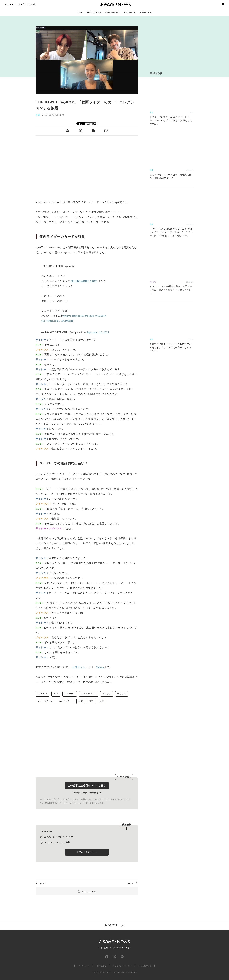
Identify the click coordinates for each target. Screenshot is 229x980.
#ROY (93, 281)
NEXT (130, 883)
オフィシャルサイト (87, 852)
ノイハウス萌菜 (45, 701)
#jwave (67, 316)
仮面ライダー (66, 701)
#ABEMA (101, 316)
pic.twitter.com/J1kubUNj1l (57, 321)
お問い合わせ (101, 966)
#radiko (90, 316)
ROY (56, 694)
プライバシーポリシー (122, 966)
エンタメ (107, 694)
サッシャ (122, 694)
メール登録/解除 (145, 966)
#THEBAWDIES (80, 281)
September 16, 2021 (98, 332)
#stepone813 (79, 316)
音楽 (102, 701)
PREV (43, 883)
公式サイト (79, 667)
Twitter (100, 667)
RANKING (145, 12)
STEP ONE (70, 694)
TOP (80, 12)
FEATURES (94, 12)
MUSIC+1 (42, 694)
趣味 (81, 701)
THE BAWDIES (89, 694)
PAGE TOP (111, 926)
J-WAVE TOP (83, 966)
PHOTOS (130, 12)
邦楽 (91, 701)
